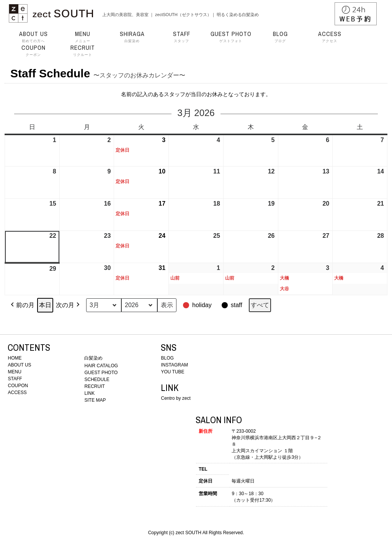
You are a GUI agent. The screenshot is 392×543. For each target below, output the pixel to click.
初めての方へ (33, 37)
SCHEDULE (97, 379)
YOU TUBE (172, 372)
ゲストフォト (231, 37)
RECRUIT (94, 386)
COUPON (18, 386)
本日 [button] (45, 305)
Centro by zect (176, 398)
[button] (198, 305)
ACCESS (17, 393)
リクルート (83, 51)
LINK (89, 393)
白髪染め (132, 37)
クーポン (33, 51)
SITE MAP (95, 400)
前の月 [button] (22, 305)
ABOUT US (19, 365)
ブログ (280, 37)
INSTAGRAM (174, 365)
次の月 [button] (69, 305)
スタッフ (181, 37)
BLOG (167, 358)
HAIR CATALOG (101, 366)
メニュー (83, 37)
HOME (15, 358)
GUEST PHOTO (101, 373)
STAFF (15, 379)
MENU (14, 372)
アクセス (330, 37)
